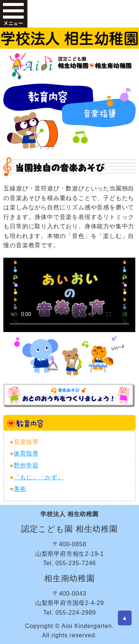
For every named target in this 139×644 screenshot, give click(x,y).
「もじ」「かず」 (39, 477)
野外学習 (26, 465)
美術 (20, 489)
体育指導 (26, 453)
